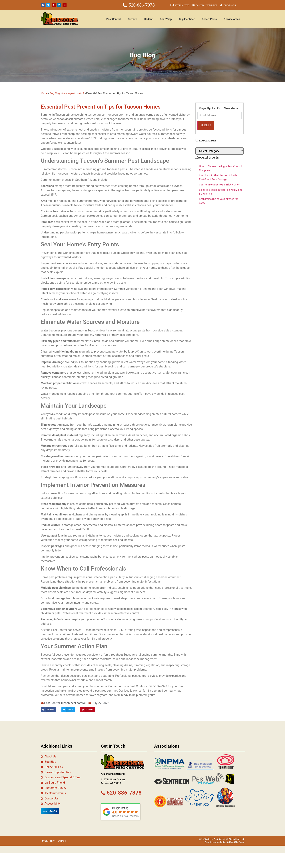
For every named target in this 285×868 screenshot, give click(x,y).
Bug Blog (55, 93)
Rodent (148, 19)
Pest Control (114, 19)
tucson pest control (73, 93)
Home (44, 93)
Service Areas (232, 19)
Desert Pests (209, 19)
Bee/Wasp (166, 19)
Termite (133, 19)
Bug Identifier (187, 19)
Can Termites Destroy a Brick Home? (219, 185)
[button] (48, 710)
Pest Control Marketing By (217, 842)
